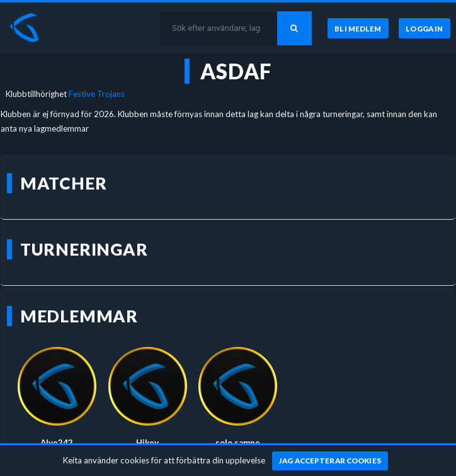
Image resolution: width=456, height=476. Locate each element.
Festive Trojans (97, 94)
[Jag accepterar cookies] (330, 461)
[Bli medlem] (357, 28)
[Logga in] (425, 28)
